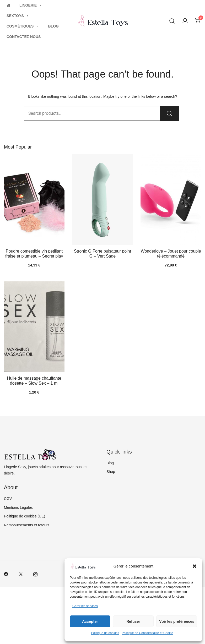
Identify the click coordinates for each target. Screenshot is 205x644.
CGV (8, 499)
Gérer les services (85, 606)
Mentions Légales (18, 507)
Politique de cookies (105, 633)
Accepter (90, 621)
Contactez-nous (24, 37)
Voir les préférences (177, 621)
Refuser (133, 621)
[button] (195, 566)
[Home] (8, 5)
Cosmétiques (23, 26)
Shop (111, 472)
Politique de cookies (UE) (25, 516)
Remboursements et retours (27, 525)
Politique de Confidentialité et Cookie (147, 633)
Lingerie (31, 5)
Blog (53, 26)
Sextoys (18, 16)
